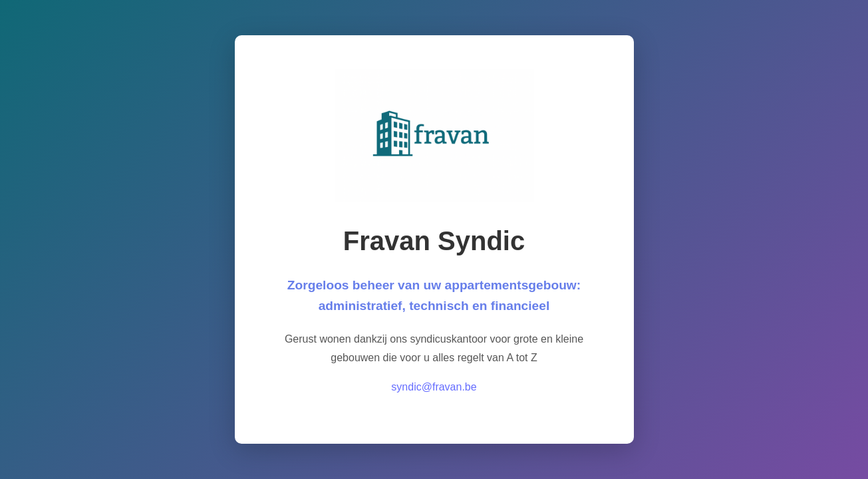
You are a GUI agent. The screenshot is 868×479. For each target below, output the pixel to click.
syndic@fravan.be (434, 387)
